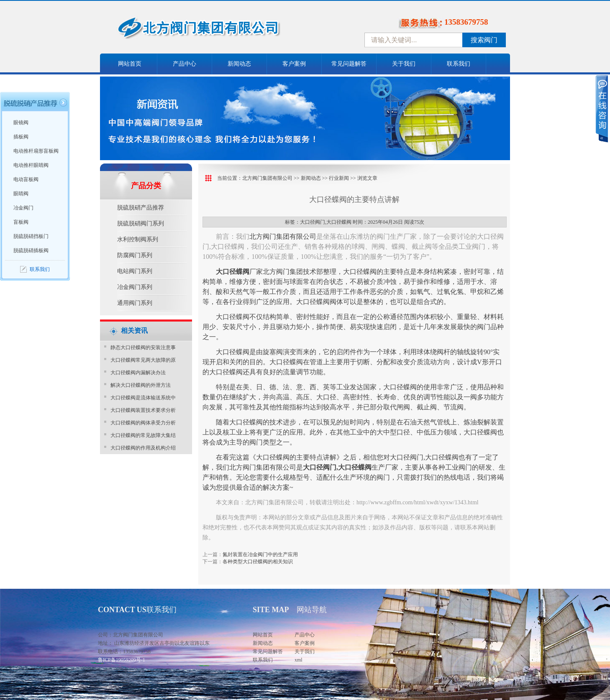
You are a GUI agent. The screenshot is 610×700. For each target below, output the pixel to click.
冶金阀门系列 (135, 287)
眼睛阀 (21, 194)
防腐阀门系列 (135, 255)
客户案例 (294, 64)
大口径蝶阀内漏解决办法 (138, 373)
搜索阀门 (484, 40)
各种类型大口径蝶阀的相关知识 (258, 562)
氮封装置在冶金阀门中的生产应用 (260, 554)
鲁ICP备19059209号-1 (122, 660)
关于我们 (404, 64)
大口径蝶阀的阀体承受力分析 (143, 423)
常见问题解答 (349, 64)
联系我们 (459, 64)
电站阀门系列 (135, 271)
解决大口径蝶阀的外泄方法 (141, 385)
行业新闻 (339, 178)
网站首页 (130, 64)
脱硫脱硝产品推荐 (141, 208)
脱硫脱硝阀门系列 (141, 224)
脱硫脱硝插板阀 (31, 250)
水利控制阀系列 (138, 239)
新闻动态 (239, 64)
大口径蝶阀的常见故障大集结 (143, 435)
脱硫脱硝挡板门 (31, 236)
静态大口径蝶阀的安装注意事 (143, 347)
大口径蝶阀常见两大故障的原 (143, 360)
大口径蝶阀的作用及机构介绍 (143, 448)
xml (299, 660)
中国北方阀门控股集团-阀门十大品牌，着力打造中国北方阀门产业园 (221, 31)
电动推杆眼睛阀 (31, 165)
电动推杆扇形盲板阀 (36, 151)
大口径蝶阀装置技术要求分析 (143, 410)
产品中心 (185, 64)
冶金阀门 (23, 208)
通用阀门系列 (135, 303)
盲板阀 (21, 222)
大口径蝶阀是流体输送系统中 (143, 398)
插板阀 (21, 137)
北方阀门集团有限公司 (267, 178)
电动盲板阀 (26, 179)
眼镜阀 (21, 123)
